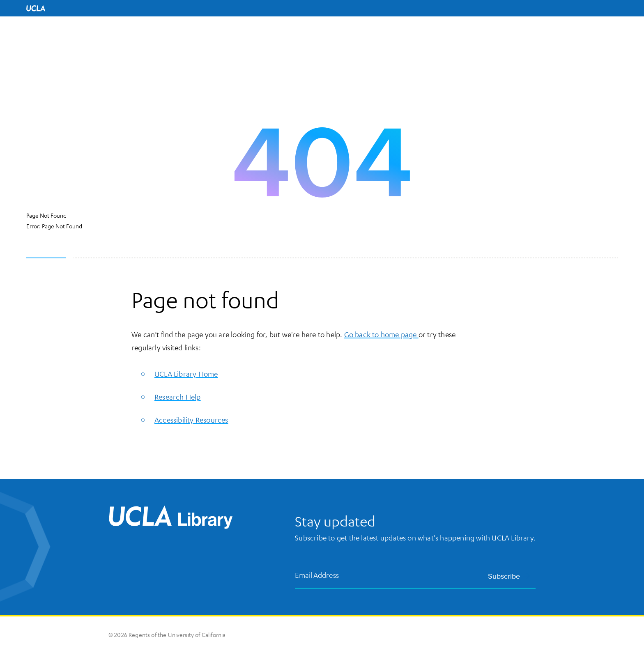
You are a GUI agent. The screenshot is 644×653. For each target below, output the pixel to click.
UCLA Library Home (186, 374)
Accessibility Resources (191, 420)
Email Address (317, 575)
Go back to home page (381, 334)
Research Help (178, 397)
